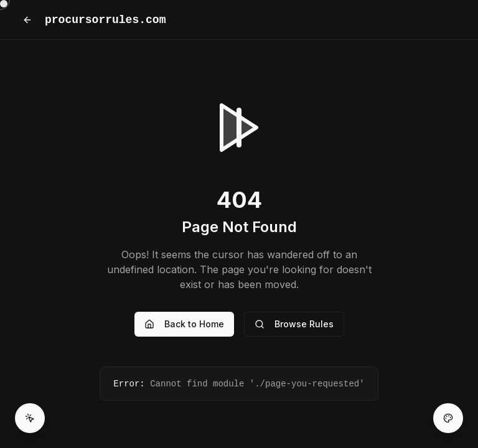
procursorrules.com (105, 20)
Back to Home (184, 324)
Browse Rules (294, 324)
